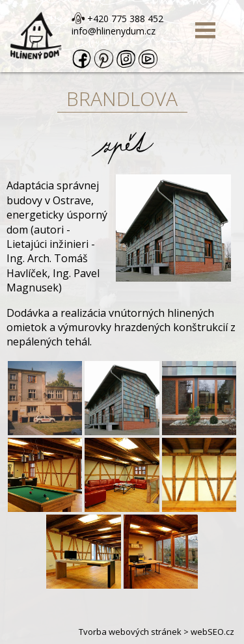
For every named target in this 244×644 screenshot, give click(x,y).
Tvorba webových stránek (130, 632)
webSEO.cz (212, 632)
